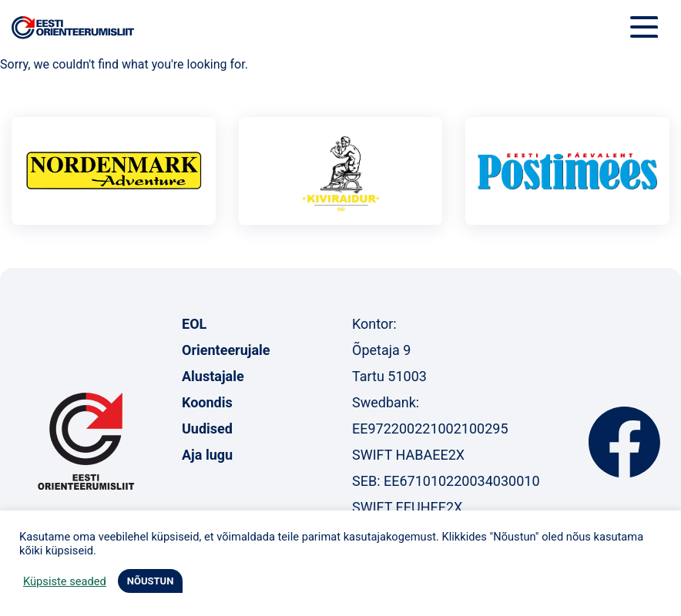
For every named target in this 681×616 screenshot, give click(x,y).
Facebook (624, 442)
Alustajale (213, 376)
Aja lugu (207, 455)
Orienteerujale (226, 350)
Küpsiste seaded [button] (65, 581)
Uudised (207, 429)
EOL (194, 324)
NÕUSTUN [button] (151, 581)
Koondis (207, 402)
